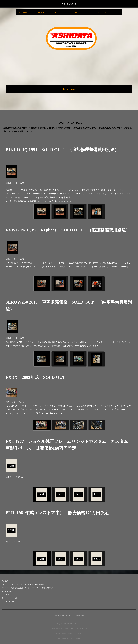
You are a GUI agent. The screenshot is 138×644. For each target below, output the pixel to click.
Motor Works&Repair (25, 116)
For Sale (54, 116)
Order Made (75, 116)
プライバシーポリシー (62, 615)
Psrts (64, 116)
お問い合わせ (79, 615)
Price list (97, 116)
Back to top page (69, 81)
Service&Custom (41, 116)
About (107, 116)
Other (87, 116)
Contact (117, 116)
